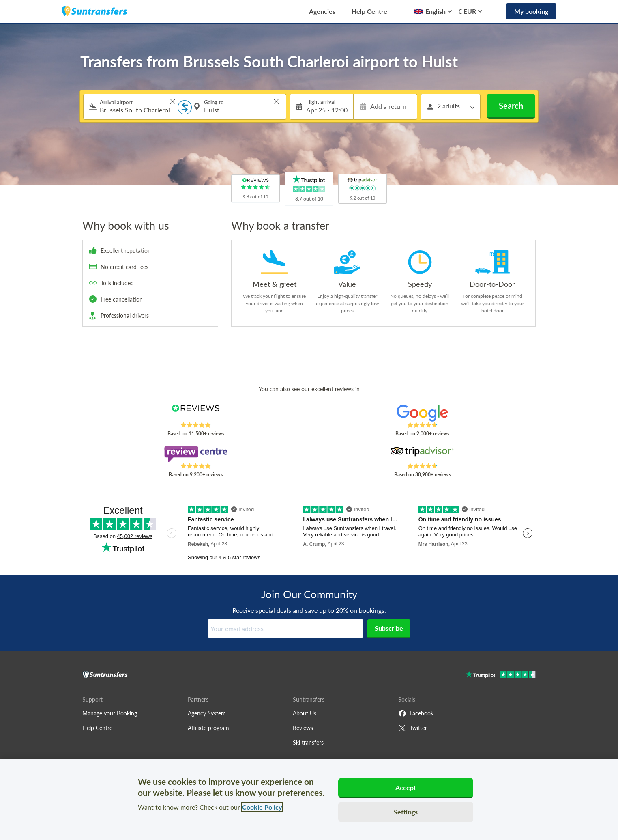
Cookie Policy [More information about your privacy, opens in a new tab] (262, 807)
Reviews (303, 728)
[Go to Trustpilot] (501, 675)
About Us (305, 713)
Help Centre (369, 11)
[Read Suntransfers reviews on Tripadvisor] (422, 454)
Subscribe (389, 628)
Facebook (416, 713)
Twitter (413, 728)
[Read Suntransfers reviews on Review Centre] (196, 454)
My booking (531, 11)
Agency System (207, 713)
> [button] (173, 101)
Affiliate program (208, 728)
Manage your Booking (110, 713)
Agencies (322, 11)
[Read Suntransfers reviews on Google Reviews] (422, 413)
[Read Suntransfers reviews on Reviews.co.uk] (196, 413)
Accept (406, 787)
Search (511, 106)
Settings (406, 812)
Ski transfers (308, 742)
